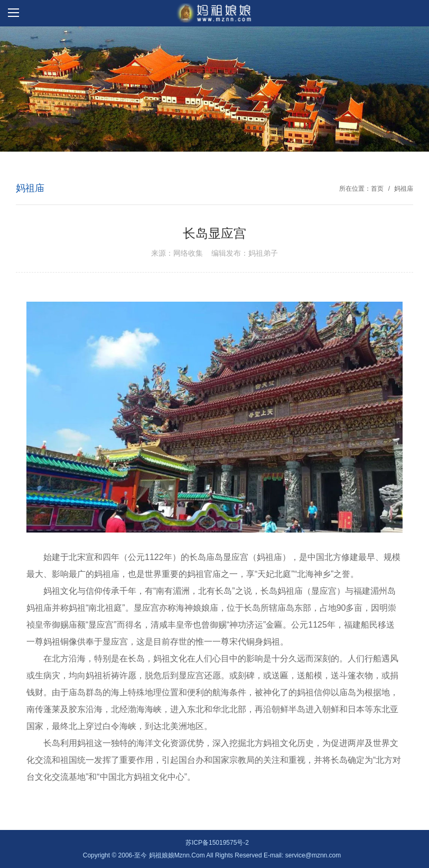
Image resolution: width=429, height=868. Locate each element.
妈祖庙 (404, 189)
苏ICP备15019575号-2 (217, 843)
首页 (377, 189)
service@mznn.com (313, 855)
